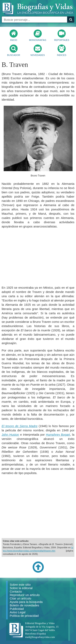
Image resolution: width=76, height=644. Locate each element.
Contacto (16, 591)
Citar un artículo (20, 598)
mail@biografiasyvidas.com (40, 637)
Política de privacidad (24, 616)
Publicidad (17, 609)
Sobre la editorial (21, 588)
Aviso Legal (18, 612)
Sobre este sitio (20, 585)
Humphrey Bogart (58, 435)
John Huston (10, 435)
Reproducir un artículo (25, 595)
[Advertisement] (38, 257)
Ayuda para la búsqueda (26, 602)
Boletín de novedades (24, 605)
